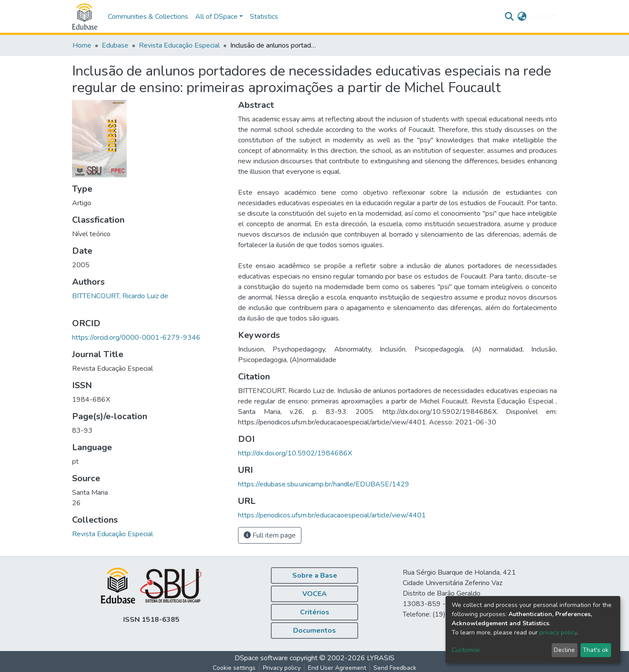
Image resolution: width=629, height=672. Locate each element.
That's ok (596, 650)
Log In (541, 17)
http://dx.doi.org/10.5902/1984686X (295, 453)
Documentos (314, 631)
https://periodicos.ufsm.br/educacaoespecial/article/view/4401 (332, 515)
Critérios (315, 612)
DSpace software (261, 658)
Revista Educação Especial (179, 45)
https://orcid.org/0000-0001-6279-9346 (136, 338)
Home (82, 45)
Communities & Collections (148, 17)
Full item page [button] (270, 535)
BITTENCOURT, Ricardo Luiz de (120, 296)
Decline (564, 650)
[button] (522, 17)
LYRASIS (381, 658)
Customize (466, 650)
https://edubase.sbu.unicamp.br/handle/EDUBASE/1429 (324, 484)
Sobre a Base (315, 576)
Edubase (115, 45)
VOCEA (314, 594)
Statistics (264, 17)
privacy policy (558, 632)
